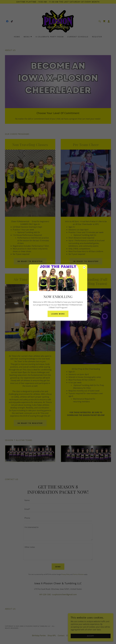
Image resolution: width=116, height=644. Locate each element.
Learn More (58, 314)
